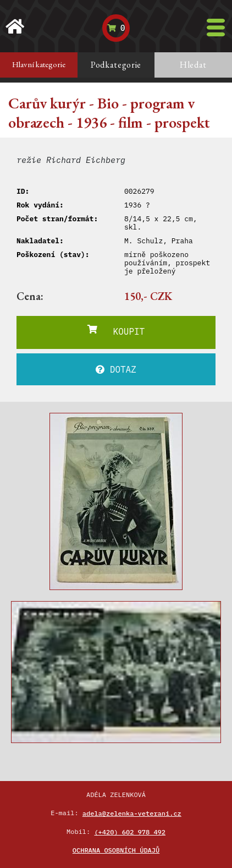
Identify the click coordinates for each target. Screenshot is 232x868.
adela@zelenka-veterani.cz (132, 813)
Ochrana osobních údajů (116, 850)
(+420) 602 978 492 (130, 832)
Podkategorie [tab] (116, 65)
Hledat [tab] (193, 65)
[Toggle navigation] (216, 28)
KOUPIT (116, 331)
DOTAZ (116, 369)
